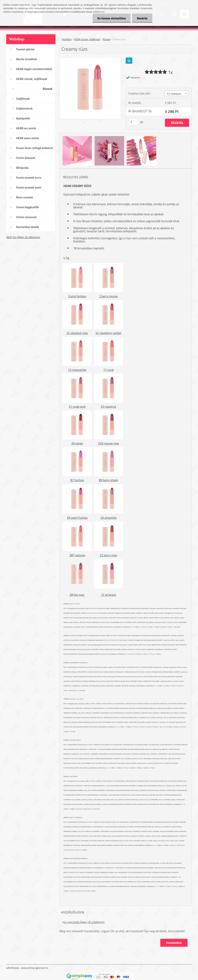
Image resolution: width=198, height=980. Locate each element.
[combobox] (176, 93)
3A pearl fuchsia (77, 518)
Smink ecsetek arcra (29, 178)
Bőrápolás (22, 168)
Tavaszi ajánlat (25, 49)
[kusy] (133, 122)
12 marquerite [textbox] (176, 93)
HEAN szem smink (27, 138)
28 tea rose (77, 595)
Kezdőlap (67, 39)
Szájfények (23, 99)
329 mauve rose (109, 443)
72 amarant (109, 595)
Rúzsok (48, 89)
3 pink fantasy (77, 296)
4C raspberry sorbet (109, 333)
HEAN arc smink (26, 128)
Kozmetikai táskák (28, 227)
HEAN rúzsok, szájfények (32, 79)
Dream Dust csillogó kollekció (35, 148)
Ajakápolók (23, 118)
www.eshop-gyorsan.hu (34, 968)
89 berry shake (108, 480)
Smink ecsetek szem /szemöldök (29, 189)
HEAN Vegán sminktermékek (34, 69)
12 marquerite (77, 370)
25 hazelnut (108, 406)
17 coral (108, 370)
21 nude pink (77, 406)
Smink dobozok (26, 158)
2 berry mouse (108, 296)
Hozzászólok (174, 943)
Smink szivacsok (26, 217)
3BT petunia (77, 555)
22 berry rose (108, 555)
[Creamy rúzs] (90, 59)
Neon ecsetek (24, 197)
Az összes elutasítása (111, 18)
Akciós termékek (26, 59)
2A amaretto (109, 518)
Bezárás (142, 18)
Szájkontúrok (24, 108)
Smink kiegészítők (27, 207)
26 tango (77, 443)
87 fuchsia (77, 480)
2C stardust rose (77, 333)
